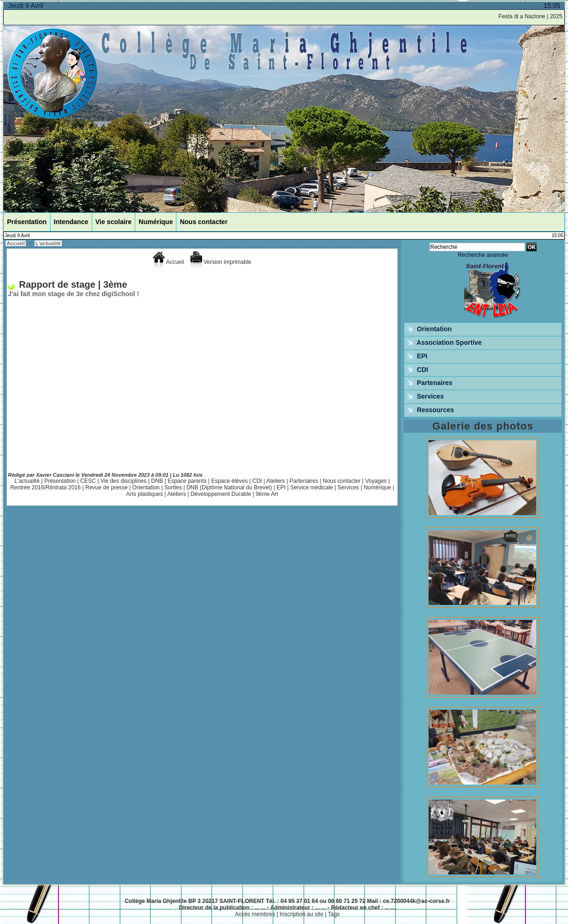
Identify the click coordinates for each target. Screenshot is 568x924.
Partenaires (304, 481)
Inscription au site (302, 914)
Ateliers (276, 481)
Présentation (27, 222)
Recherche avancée (483, 255)
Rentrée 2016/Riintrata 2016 (46, 487)
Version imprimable (221, 262)
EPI (281, 487)
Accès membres (255, 914)
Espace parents (187, 481)
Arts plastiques (145, 494)
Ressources (430, 410)
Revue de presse (106, 487)
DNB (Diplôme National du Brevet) (229, 487)
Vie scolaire (114, 222)
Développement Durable (221, 494)
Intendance (71, 222)
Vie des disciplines (124, 481)
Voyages (376, 481)
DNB (157, 481)
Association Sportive (444, 343)
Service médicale (311, 487)
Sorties (173, 487)
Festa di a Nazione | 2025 (533, 16)
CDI (257, 481)
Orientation (146, 487)
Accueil (16, 243)
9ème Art (267, 494)
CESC (88, 481)
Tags (334, 914)
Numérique (156, 222)
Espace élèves (229, 481)
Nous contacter (204, 222)
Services (348, 487)
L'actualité (48, 243)
